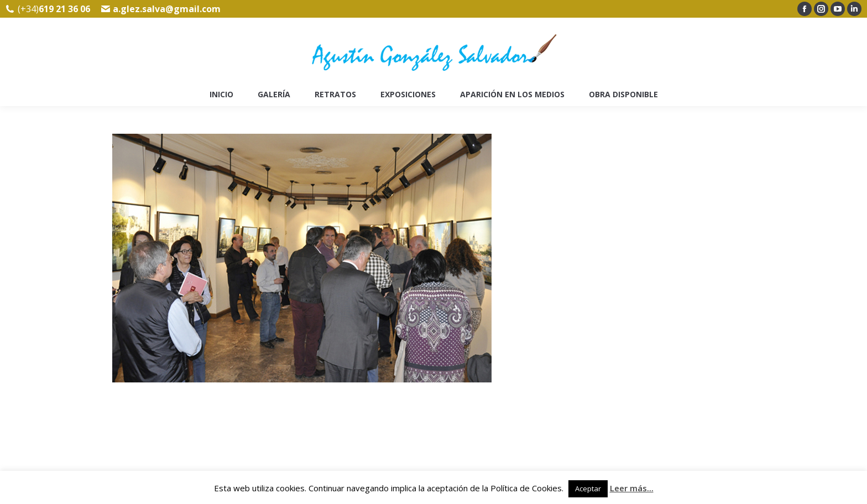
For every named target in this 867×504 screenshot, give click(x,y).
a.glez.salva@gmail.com (167, 9)
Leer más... (632, 488)
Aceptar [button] (588, 489)
